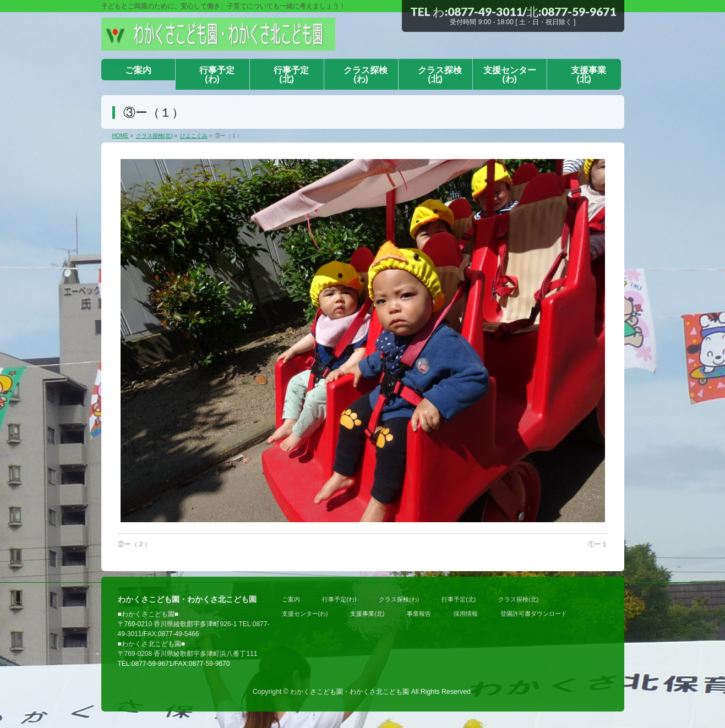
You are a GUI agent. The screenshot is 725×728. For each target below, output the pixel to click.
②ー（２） (134, 544)
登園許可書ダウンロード (534, 614)
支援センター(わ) (305, 614)
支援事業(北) (367, 614)
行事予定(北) (459, 599)
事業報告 (419, 614)
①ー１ (598, 544)
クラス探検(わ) (399, 599)
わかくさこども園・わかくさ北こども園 (350, 692)
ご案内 (291, 599)
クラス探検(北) (518, 599)
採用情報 (466, 614)
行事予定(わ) (339, 599)
